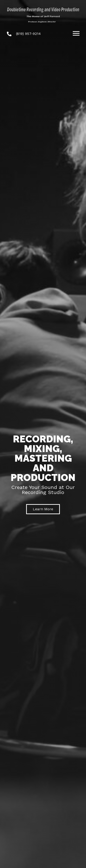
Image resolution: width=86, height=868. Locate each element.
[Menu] (76, 33)
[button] (43, 509)
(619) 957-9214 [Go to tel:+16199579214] (28, 34)
